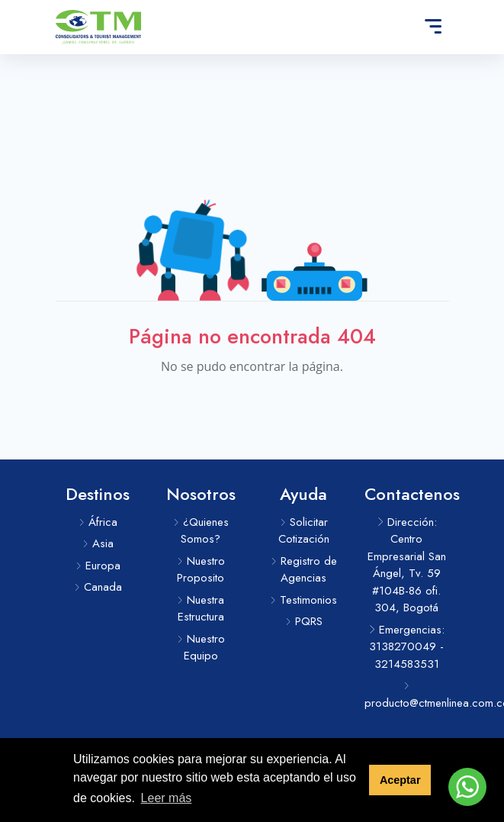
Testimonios (303, 600)
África (98, 522)
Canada (98, 587)
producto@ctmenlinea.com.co (407, 696)
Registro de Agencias (304, 570)
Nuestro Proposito (201, 570)
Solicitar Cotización (304, 531)
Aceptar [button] (400, 780)
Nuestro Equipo (201, 648)
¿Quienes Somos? (201, 531)
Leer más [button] (167, 798)
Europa (98, 566)
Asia (98, 543)
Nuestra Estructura (201, 609)
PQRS (304, 621)
